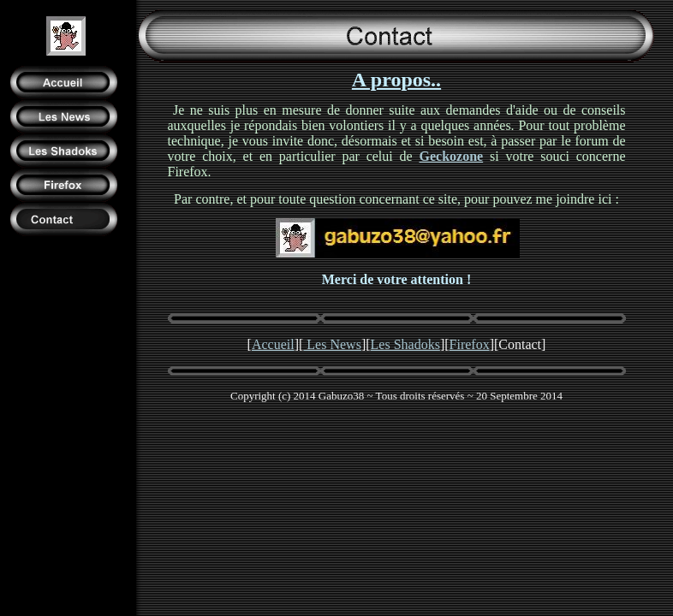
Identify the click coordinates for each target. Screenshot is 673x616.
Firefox (470, 344)
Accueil (273, 344)
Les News (332, 344)
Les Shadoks (405, 344)
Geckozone (452, 156)
